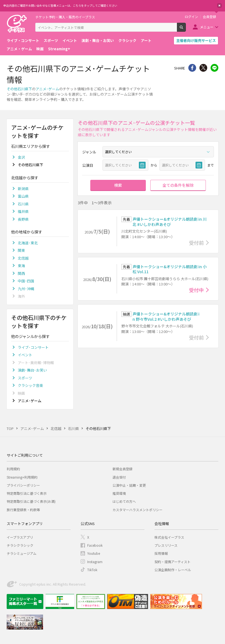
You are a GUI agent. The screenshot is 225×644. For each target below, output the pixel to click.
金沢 (21, 157)
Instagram (95, 562)
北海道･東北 (28, 243)
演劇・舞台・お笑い (98, 40)
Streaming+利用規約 (22, 477)
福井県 (23, 211)
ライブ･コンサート (33, 347)
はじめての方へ (124, 501)
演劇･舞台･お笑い (32, 370)
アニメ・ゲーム (19, 49)
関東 (21, 250)
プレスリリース (166, 545)
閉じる (219, 6)
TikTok (92, 570)
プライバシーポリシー (23, 485)
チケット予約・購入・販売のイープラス (65, 17)
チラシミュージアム (22, 553)
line (214, 68)
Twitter (203, 68)
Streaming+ (59, 49)
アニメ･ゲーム (47, 89)
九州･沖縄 (26, 289)
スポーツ (51, 40)
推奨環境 (119, 493)
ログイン (191, 17)
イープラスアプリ (20, 537)
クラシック (127, 40)
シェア (192, 68)
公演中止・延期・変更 (129, 485)
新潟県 (23, 189)
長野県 (23, 219)
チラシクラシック (20, 545)
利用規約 (13, 469)
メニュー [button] (207, 27)
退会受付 (119, 477)
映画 (40, 49)
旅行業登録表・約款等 (23, 510)
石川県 (23, 204)
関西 (21, 273)
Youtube (94, 553)
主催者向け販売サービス (196, 40)
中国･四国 (26, 281)
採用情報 (161, 553)
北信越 (23, 258)
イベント (70, 40)
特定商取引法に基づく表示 (27, 493)
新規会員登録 (122, 469)
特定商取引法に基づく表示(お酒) (31, 501)
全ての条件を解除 (178, 185)
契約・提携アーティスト (172, 562)
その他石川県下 (19, 89)
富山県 (23, 196)
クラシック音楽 (30, 385)
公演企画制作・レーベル (173, 570)
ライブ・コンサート (23, 40)
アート (146, 40)
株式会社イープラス (169, 537)
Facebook (95, 545)
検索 (186, 29)
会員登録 (209, 17)
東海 (21, 266)
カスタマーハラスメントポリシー (137, 510)
